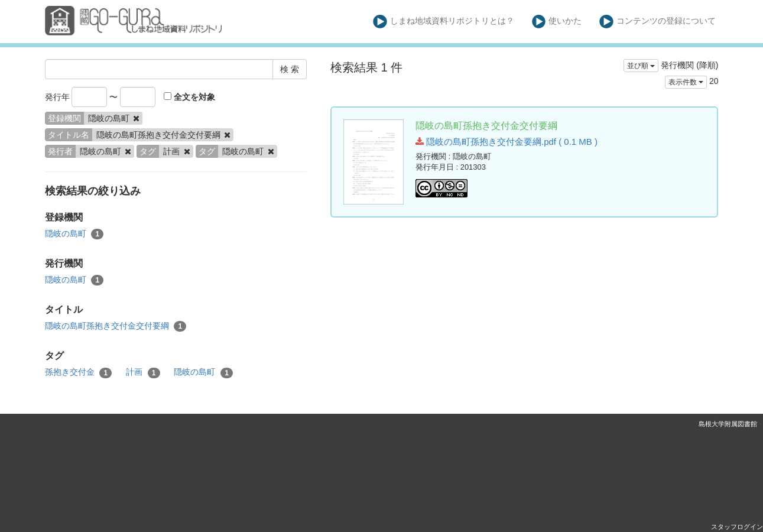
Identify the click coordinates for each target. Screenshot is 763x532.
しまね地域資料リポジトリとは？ (444, 22)
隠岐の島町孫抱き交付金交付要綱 (116, 326)
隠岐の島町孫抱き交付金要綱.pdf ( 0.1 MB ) (506, 142)
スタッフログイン (737, 527)
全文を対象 (189, 97)
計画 (143, 372)
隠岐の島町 (74, 234)
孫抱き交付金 (79, 372)
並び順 (641, 66)
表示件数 (686, 82)
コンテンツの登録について (658, 22)
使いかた (557, 22)
